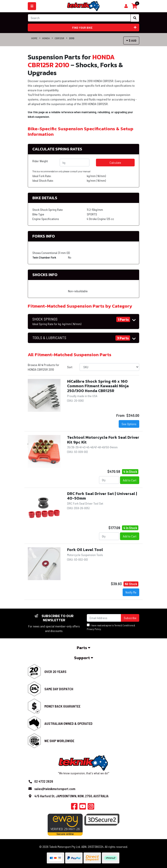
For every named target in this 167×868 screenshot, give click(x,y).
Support (84, 658)
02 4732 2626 (44, 781)
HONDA (46, 38)
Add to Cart (130, 480)
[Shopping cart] (126, 6)
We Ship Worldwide (59, 741)
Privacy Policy (94, 629)
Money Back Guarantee (62, 706)
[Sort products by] (109, 367)
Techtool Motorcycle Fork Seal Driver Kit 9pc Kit (103, 440)
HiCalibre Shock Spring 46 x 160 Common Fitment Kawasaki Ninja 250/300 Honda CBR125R (98, 386)
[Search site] (135, 18)
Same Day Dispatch (59, 689)
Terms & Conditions (124, 625)
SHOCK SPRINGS (57, 321)
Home (34, 38)
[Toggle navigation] (32, 6)
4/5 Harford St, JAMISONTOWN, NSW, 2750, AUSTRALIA (71, 796)
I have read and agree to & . (111, 627)
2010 (72, 38)
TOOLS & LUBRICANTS (49, 338)
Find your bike (104, 27)
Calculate (115, 163)
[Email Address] (104, 618)
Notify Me (131, 592)
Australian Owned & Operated (68, 723)
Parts (83, 648)
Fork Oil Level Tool (85, 550)
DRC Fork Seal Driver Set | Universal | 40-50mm (102, 496)
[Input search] (79, 18)
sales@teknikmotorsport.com (55, 789)
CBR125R (59, 38)
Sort (70, 367)
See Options (129, 424)
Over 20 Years (55, 672)
